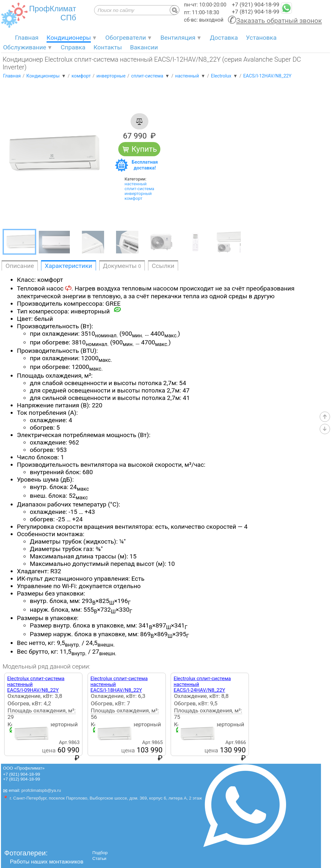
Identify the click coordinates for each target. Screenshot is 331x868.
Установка (261, 38)
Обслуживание (25, 47)
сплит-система (139, 189)
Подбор (100, 853)
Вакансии (144, 47)
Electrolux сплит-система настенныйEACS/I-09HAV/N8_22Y (36, 684)
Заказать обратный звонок (279, 21)
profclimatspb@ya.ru (41, 791)
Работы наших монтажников (47, 862)
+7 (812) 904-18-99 (256, 12)
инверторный (138, 194)
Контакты (108, 47)
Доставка (224, 38)
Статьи (99, 858)
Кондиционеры (69, 38)
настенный (135, 184)
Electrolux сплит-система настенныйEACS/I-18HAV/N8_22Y (119, 684)
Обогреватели (126, 38)
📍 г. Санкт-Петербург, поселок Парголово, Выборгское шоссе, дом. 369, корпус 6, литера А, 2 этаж (102, 798)
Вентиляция (178, 38)
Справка (73, 47)
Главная (27, 38)
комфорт (133, 198)
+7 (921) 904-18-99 (256, 5)
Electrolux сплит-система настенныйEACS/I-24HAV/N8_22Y (202, 684)
